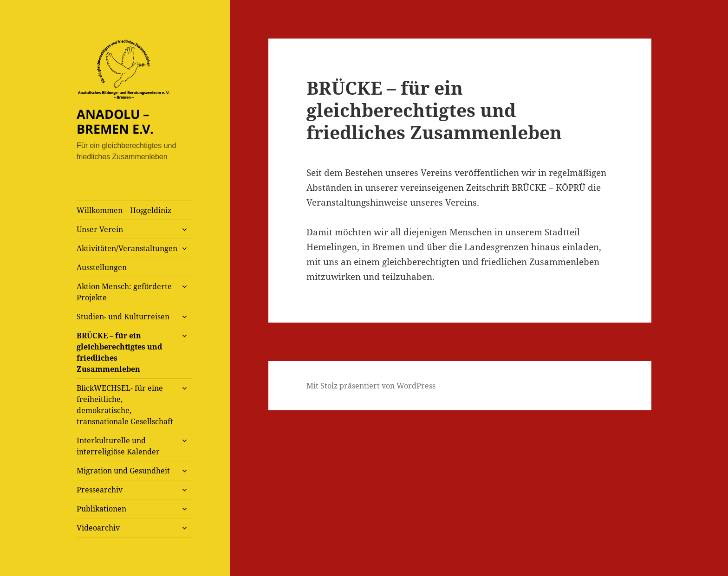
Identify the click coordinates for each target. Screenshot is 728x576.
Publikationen (101, 509)
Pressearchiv (100, 490)
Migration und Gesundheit (123, 471)
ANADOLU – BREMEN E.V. (115, 121)
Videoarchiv (98, 528)
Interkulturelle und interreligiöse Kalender (118, 446)
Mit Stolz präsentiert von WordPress (371, 386)
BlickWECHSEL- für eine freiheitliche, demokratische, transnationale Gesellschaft (125, 405)
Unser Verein (100, 229)
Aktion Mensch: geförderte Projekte (124, 292)
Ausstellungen (102, 267)
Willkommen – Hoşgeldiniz (124, 210)
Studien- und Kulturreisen (123, 317)
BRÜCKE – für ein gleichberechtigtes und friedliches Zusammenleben (119, 352)
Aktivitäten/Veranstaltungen (127, 248)
